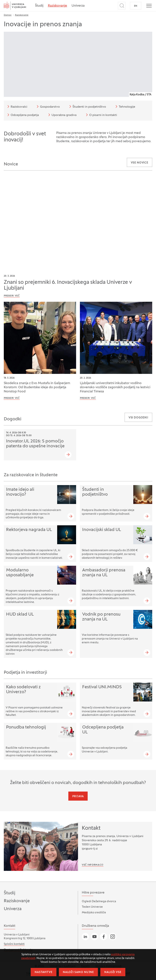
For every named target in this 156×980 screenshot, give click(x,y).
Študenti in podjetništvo (87, 106)
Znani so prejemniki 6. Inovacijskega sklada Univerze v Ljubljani (68, 285)
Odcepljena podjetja (22, 115)
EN (136, 6)
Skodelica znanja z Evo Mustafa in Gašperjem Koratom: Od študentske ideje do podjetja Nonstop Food (37, 387)
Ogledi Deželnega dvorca (99, 901)
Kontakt (91, 828)
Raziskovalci (17, 106)
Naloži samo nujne (78, 972)
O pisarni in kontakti (101, 115)
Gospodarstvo (48, 106)
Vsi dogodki (138, 418)
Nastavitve (43, 972)
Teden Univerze (92, 907)
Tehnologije (125, 106)
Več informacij (93, 865)
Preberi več (12, 296)
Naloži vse (113, 972)
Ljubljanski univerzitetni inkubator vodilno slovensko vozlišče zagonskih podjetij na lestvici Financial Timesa (115, 387)
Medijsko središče (94, 913)
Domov (8, 15)
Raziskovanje (57, 6)
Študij (39, 6)
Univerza (78, 6)
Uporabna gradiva (62, 115)
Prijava (78, 797)
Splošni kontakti (14, 944)
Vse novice (140, 163)
